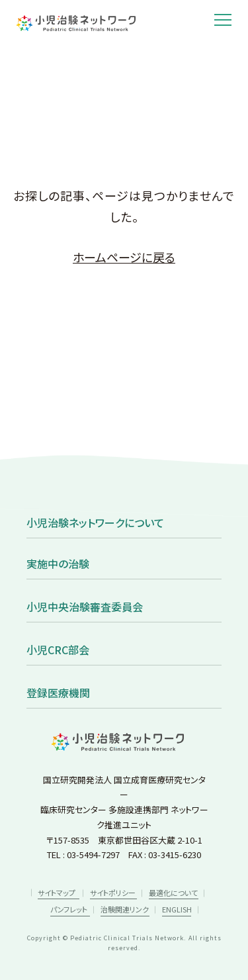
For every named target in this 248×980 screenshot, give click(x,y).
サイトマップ (57, 893)
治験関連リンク (125, 909)
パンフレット (69, 909)
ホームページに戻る (124, 257)
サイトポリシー (113, 893)
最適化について (173, 893)
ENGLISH (177, 909)
